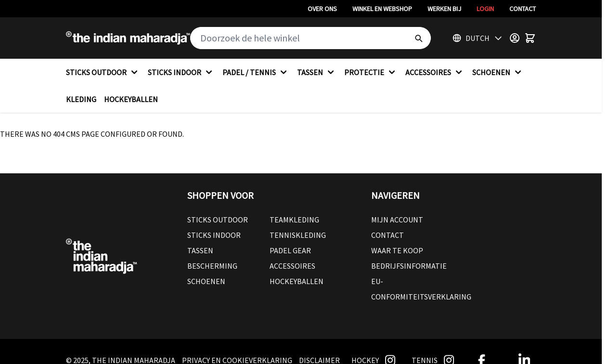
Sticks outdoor (218, 220)
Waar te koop (397, 250)
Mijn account (397, 220)
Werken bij (444, 9)
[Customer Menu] (515, 38)
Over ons (322, 9)
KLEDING (81, 99)
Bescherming (212, 266)
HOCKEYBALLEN (131, 99)
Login (485, 9)
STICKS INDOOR (181, 72)
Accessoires (292, 266)
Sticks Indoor (214, 235)
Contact (523, 9)
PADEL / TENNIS (256, 72)
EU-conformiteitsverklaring (421, 289)
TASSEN (317, 72)
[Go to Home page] (128, 38)
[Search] (418, 38)
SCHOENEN (498, 72)
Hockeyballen (297, 281)
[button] (270, 195)
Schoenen (206, 281)
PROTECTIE (371, 72)
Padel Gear (290, 250)
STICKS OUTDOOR (103, 72)
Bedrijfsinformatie (409, 266)
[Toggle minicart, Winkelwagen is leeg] (530, 38)
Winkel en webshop (382, 9)
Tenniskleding (298, 235)
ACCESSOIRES (435, 72)
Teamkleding (294, 220)
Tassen (200, 250)
